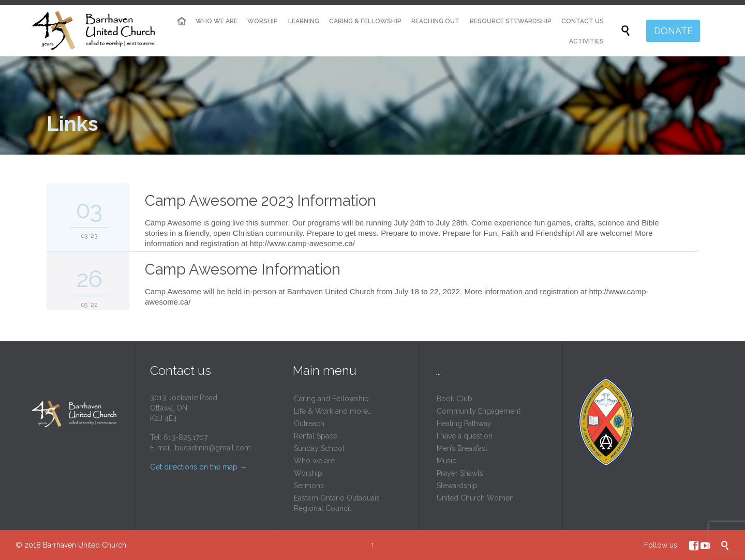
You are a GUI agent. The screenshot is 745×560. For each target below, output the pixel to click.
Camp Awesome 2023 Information (260, 201)
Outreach (309, 423)
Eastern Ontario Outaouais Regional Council (337, 503)
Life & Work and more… (333, 411)
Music (446, 461)
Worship (308, 473)
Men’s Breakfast (462, 448)
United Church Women (475, 498)
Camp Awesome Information (243, 269)
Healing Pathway (464, 423)
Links (72, 123)
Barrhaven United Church (85, 545)
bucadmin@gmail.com (213, 448)
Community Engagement (479, 411)
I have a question (465, 436)
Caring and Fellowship (331, 399)
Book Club (455, 399)
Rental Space (316, 436)
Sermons (309, 486)
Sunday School (319, 448)
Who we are (314, 461)
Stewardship (457, 486)
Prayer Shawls (460, 473)
